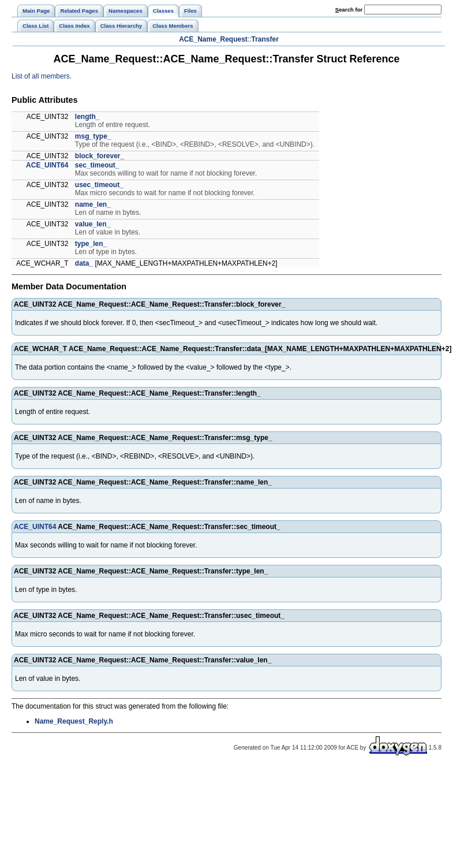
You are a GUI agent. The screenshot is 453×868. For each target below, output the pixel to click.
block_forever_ (100, 156)
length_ (87, 117)
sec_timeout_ (97, 165)
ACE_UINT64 (47, 165)
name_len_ (93, 204)
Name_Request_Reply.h (74, 721)
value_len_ (93, 224)
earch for (349, 10)
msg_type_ (93, 136)
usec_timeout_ (99, 185)
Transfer (265, 39)
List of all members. (42, 76)
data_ (84, 263)
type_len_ (91, 244)
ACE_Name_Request (213, 39)
